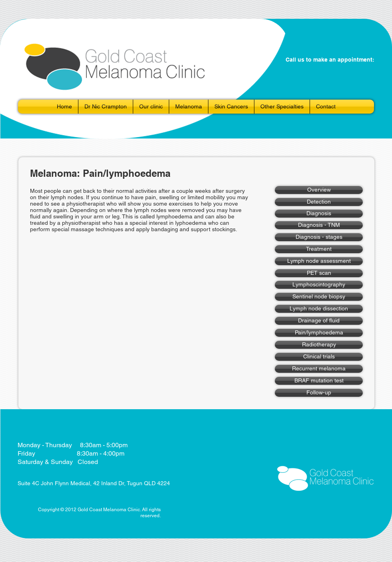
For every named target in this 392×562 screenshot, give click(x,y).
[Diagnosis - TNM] (319, 225)
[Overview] (319, 190)
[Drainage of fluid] (319, 321)
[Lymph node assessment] (319, 261)
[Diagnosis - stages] (319, 237)
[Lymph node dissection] (319, 309)
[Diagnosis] (319, 214)
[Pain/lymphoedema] (319, 333)
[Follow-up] (319, 393)
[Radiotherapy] (319, 345)
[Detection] (319, 202)
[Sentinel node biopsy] (319, 297)
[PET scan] (319, 273)
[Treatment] (319, 249)
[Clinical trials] (319, 357)
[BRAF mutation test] (319, 381)
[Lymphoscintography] (319, 285)
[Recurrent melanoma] (319, 369)
